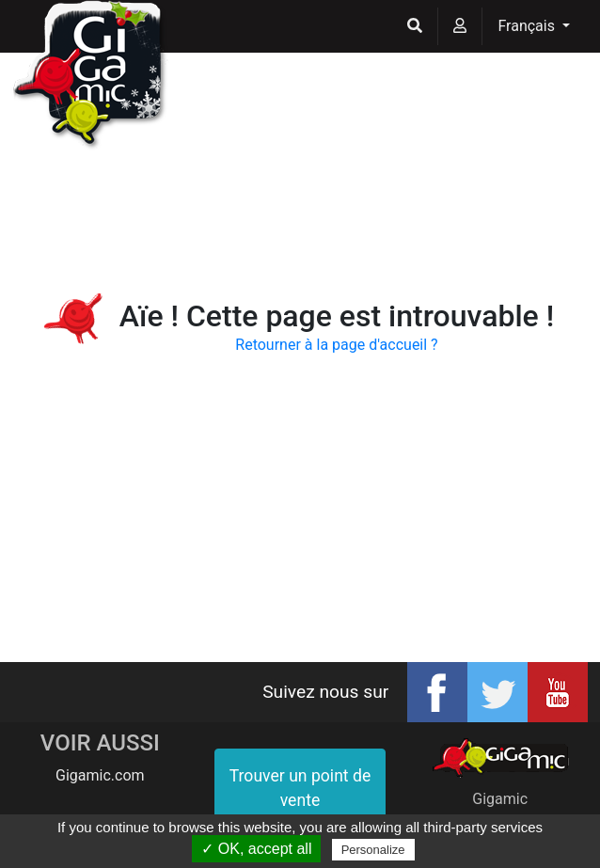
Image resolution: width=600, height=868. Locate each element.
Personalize (373, 850)
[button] (415, 26)
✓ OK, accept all (256, 849)
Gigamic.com (100, 775)
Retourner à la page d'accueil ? (336, 345)
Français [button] (528, 26)
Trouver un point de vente (300, 788)
